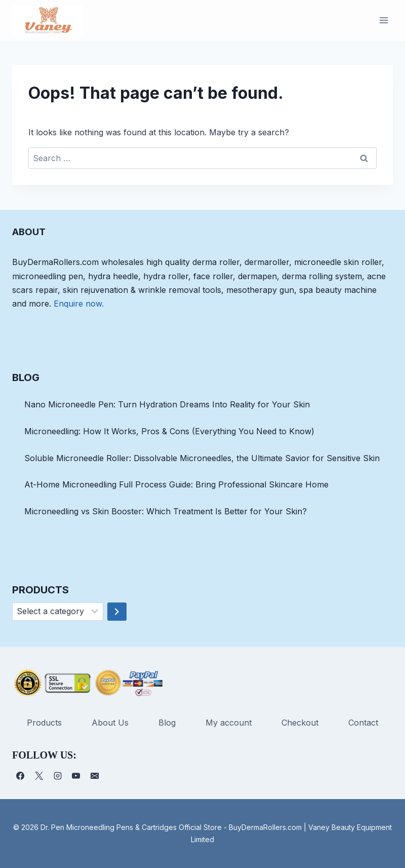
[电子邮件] (95, 776)
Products (44, 723)
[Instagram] (58, 776)
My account (229, 723)
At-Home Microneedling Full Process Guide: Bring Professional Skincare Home (176, 484)
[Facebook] (20, 776)
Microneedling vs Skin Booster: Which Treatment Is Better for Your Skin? (166, 511)
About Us (110, 723)
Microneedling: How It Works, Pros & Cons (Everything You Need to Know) (169, 431)
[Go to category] (117, 612)
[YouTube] (76, 776)
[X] (39, 776)
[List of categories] (58, 612)
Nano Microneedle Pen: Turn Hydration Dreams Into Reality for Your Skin (167, 404)
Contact (363, 723)
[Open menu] (383, 20)
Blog (167, 723)
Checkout (300, 723)
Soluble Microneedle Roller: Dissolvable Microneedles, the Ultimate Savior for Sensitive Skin (202, 458)
